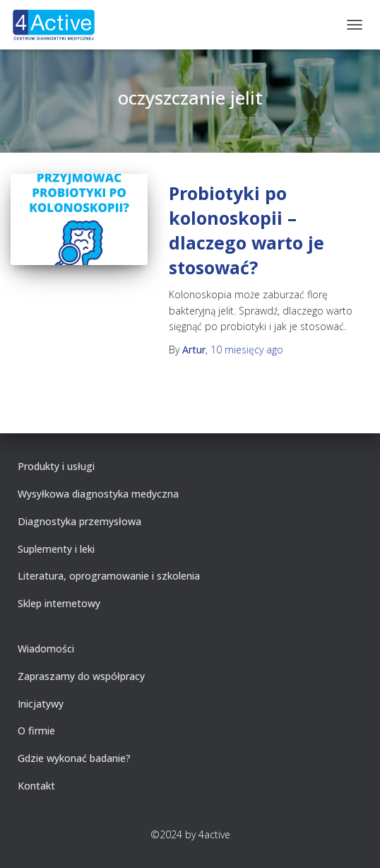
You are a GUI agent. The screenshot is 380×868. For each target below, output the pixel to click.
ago (247, 350)
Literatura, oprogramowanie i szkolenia (109, 576)
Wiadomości (46, 649)
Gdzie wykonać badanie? (74, 758)
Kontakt (36, 786)
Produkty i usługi (56, 466)
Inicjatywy (41, 704)
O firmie (36, 731)
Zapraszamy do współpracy (81, 676)
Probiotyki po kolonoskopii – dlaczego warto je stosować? (247, 230)
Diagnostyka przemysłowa (79, 521)
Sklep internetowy (59, 603)
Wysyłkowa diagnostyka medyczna (98, 494)
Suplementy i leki (56, 549)
